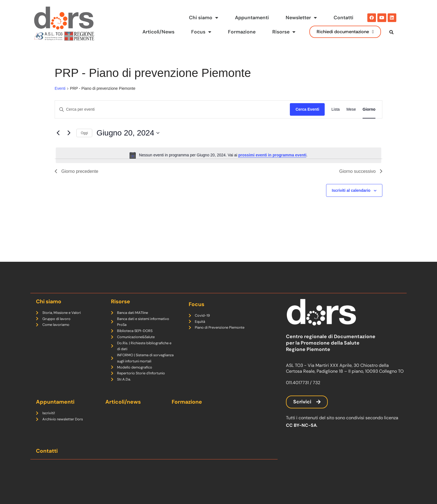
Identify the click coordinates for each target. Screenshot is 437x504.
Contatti (343, 18)
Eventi (60, 100)
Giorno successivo (361, 182)
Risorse (284, 32)
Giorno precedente (77, 182)
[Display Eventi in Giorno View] (369, 121)
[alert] (219, 166)
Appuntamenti (252, 18)
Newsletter (301, 18)
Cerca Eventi (307, 121)
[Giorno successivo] (69, 144)
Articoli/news (123, 402)
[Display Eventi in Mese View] (351, 121)
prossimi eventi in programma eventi (272, 166)
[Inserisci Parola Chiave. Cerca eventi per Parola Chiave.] (172, 121)
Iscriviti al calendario (351, 202)
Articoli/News (158, 32)
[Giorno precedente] (58, 144)
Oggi (84, 144)
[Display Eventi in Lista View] (336, 121)
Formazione (242, 32)
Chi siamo (204, 18)
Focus (201, 32)
